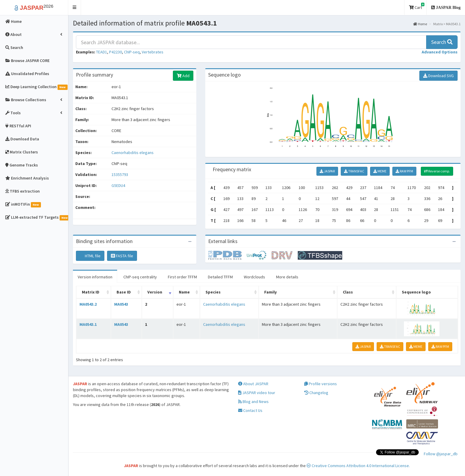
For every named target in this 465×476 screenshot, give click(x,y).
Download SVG (438, 76)
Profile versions (321, 384)
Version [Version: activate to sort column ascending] (155, 292)
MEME (380, 171)
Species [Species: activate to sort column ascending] (213, 292)
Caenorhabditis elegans (133, 153)
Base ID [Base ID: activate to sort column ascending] (124, 292)
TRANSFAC (354, 171)
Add (183, 76)
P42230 (116, 52)
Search (442, 42)
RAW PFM (404, 171)
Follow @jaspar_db (441, 454)
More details (287, 277)
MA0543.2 (88, 304)
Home (420, 24)
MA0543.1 (88, 324)
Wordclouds (254, 277)
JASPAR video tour (257, 393)
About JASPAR (253, 384)
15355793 (120, 174)
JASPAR (327, 171)
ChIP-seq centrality (140, 277)
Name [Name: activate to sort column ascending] (184, 292)
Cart (417, 6)
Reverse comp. (437, 171)
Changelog (316, 393)
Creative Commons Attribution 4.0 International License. (358, 466)
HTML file (90, 256)
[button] (75, 8)
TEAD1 (102, 52)
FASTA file (122, 256)
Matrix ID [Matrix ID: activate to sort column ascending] (91, 292)
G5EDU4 (119, 185)
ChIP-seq (132, 52)
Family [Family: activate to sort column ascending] (270, 292)
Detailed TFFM (220, 277)
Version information (95, 277)
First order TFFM (182, 277)
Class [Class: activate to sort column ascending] (348, 292)
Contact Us (250, 410)
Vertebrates (153, 52)
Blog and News (253, 402)
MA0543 (121, 304)
